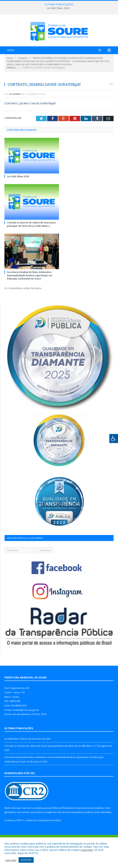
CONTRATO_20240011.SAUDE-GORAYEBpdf (30, 119)
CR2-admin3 (15, 109)
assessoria (87, 823)
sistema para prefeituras (48, 823)
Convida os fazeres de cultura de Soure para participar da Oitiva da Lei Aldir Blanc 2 (31, 240)
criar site (26, 823)
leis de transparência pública (78, 828)
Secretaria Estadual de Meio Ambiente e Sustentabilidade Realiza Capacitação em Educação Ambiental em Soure (30, 291)
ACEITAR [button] (26, 860)
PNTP (19, 836)
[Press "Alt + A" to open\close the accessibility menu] (114, 439)
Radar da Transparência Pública (44, 836)
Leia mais (87, 850)
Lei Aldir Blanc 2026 (58, 8)
